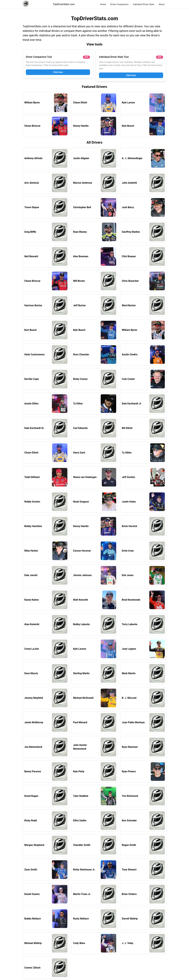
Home (103, 4)
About (162, 4)
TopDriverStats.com (64, 4)
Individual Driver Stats (144, 4)
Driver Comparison (120, 4)
